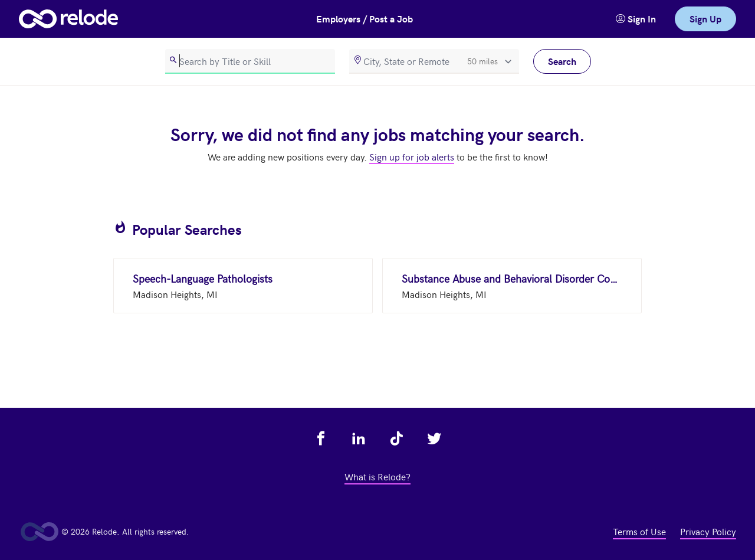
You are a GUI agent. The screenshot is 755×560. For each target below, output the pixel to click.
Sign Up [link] (705, 19)
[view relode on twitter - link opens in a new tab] (434, 438)
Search (562, 61)
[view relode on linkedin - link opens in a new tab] (359, 438)
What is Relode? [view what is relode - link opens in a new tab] (377, 476)
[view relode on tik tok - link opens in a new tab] (396, 438)
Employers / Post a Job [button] (365, 19)
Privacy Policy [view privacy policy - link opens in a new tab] (708, 531)
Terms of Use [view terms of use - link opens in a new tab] (639, 531)
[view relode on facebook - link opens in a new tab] (321, 438)
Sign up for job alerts (412, 156)
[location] (434, 61)
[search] (250, 61)
